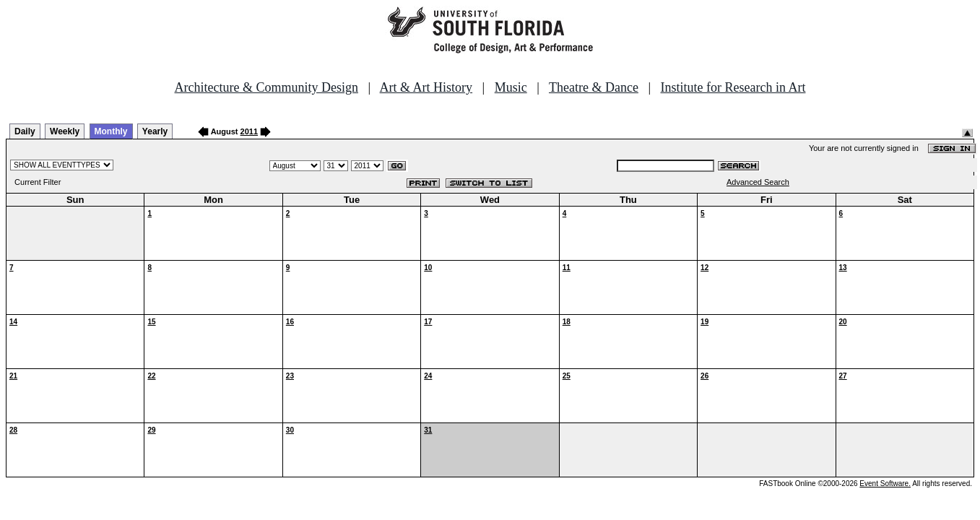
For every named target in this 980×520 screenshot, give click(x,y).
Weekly (65, 131)
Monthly (111, 131)
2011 (249, 131)
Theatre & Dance (594, 87)
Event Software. (885, 484)
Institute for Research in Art (733, 87)
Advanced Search (758, 182)
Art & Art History (426, 87)
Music (511, 87)
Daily (25, 131)
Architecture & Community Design (266, 87)
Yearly (155, 131)
